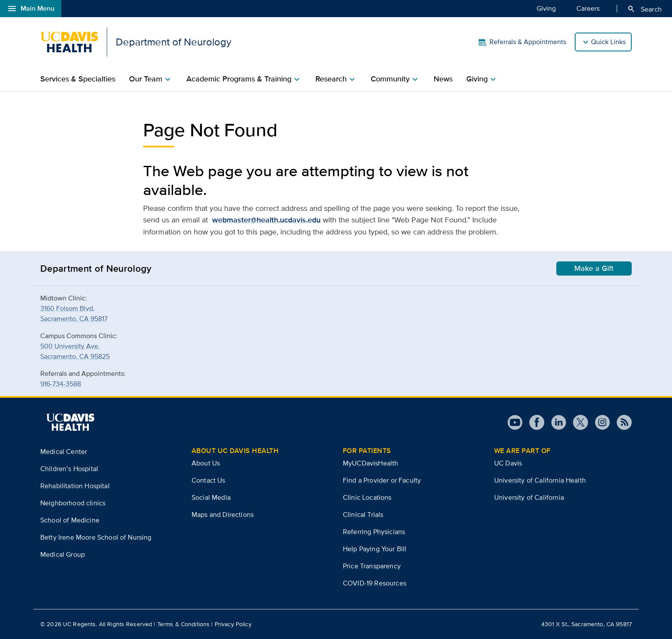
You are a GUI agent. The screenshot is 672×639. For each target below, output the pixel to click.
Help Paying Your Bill (375, 549)
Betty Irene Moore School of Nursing (96, 537)
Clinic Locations (367, 497)
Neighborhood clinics (73, 503)
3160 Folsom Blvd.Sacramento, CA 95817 (74, 313)
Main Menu (31, 9)
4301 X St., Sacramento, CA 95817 (586, 624)
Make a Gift (594, 268)
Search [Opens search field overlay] (644, 9)
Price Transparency (372, 566)
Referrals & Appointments (522, 42)
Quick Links (608, 42)
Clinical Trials (363, 514)
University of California (529, 497)
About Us (206, 463)
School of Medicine (70, 520)
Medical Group (63, 554)
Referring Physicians (374, 532)
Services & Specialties (78, 79)
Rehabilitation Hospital (75, 486)
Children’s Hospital (69, 469)
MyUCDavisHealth (370, 463)
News (443, 79)
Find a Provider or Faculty (382, 480)
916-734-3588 (61, 384)
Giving (546, 8)
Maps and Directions (223, 514)
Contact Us (208, 480)
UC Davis (508, 463)
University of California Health (540, 480)
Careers (588, 8)
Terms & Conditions (184, 624)
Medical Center (64, 451)
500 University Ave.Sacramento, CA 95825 (75, 351)
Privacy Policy (233, 624)
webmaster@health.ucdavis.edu (266, 220)
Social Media (211, 497)
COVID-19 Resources (375, 583)
